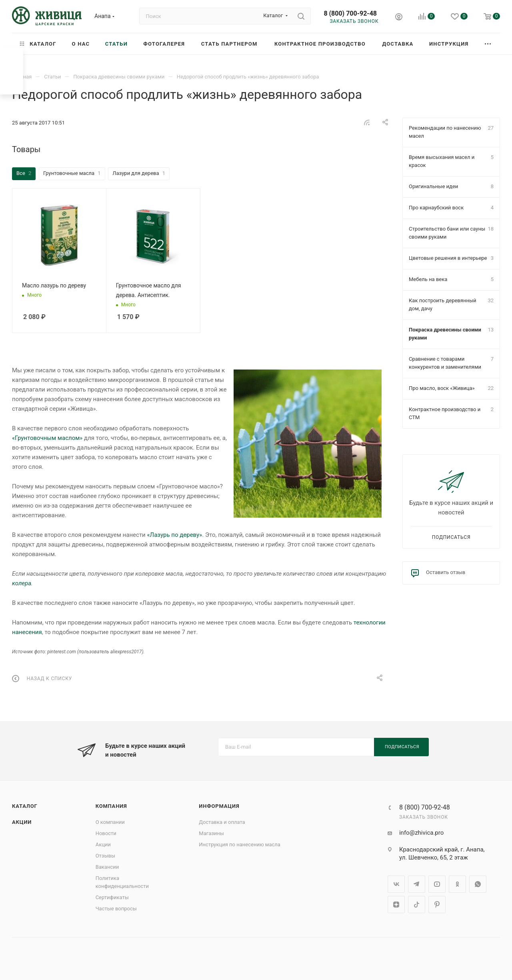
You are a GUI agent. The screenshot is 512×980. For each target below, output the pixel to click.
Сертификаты (112, 897)
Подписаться (451, 537)
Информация (219, 806)
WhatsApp (478, 884)
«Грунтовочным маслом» (47, 438)
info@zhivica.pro (421, 833)
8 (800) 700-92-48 (350, 13)
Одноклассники (457, 884)
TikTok (417, 905)
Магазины (211, 833)
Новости (106, 833)
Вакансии (107, 867)
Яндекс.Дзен (396, 905)
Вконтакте (396, 884)
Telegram (417, 884)
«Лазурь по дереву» (174, 535)
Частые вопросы (116, 909)
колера (22, 583)
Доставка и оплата (222, 822)
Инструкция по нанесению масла (240, 844)
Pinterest (437, 905)
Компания (111, 806)
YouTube (437, 884)
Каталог (25, 806)
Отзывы (105, 856)
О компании (110, 822)
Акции (22, 822)
